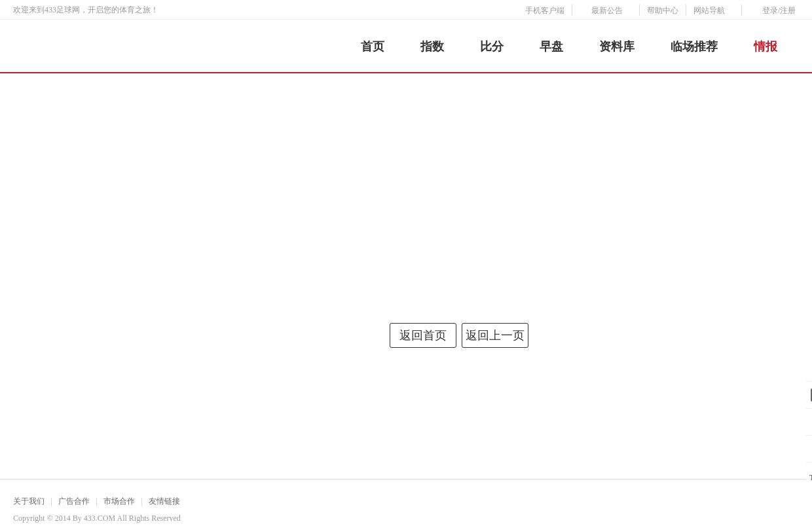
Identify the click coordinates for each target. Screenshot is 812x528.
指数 (432, 47)
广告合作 (74, 501)
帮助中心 (663, 10)
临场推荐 (694, 47)
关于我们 (29, 501)
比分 (492, 47)
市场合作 (119, 501)
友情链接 (164, 501)
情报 (766, 47)
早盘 (551, 47)
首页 (373, 47)
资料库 (617, 47)
